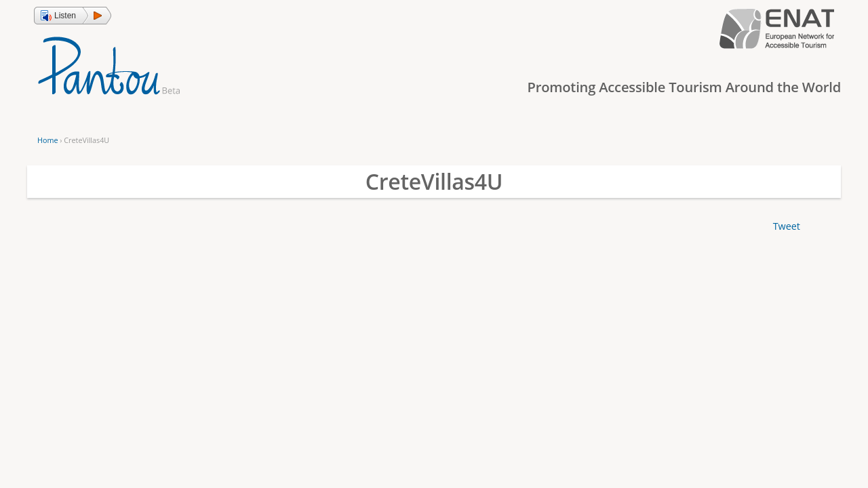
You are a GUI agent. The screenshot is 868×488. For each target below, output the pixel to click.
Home (47, 140)
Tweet (787, 226)
